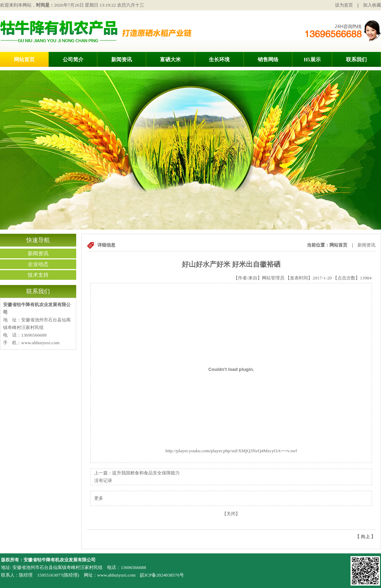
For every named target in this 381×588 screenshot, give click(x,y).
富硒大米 (170, 60)
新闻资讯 (122, 60)
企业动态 (38, 264)
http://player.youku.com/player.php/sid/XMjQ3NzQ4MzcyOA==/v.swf (231, 448)
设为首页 (344, 5)
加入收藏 (372, 5)
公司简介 (73, 60)
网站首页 (24, 60)
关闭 (231, 514)
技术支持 (38, 275)
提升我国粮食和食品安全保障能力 (146, 473)
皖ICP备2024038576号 (162, 575)
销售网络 (268, 60)
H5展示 (312, 60)
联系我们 (356, 60)
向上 (365, 537)
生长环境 (219, 60)
